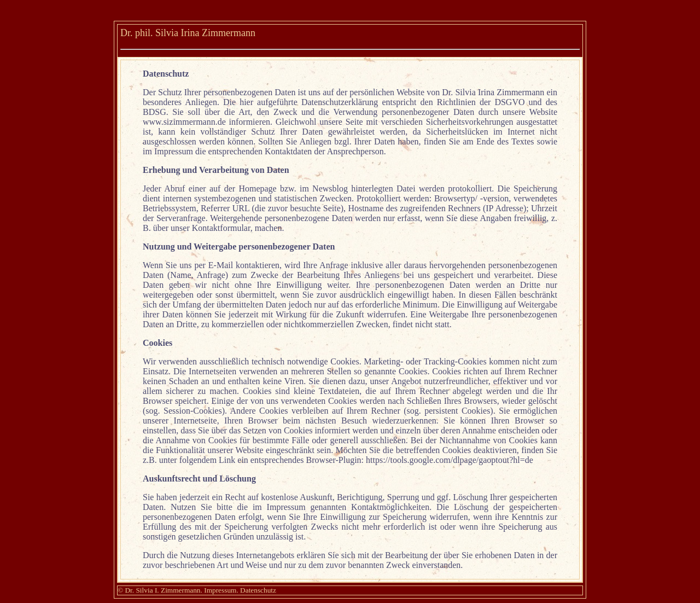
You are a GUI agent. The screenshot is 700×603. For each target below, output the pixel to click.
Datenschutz (258, 590)
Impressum (220, 590)
